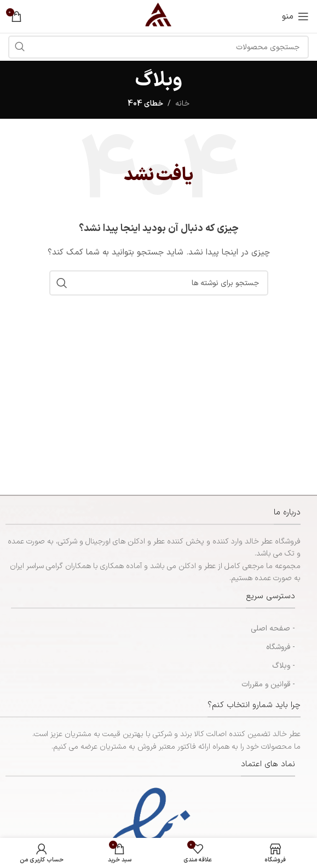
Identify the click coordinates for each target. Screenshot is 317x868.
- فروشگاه (281, 647)
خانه (182, 104)
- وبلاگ (284, 666)
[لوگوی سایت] (158, 16)
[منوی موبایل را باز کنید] (295, 16)
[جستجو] (159, 283)
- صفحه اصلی (273, 629)
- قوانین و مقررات (268, 684)
